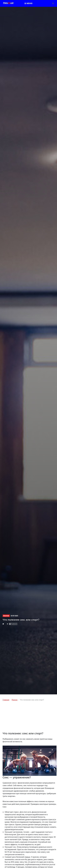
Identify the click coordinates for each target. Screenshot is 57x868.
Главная (6, 700)
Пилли (8, 3)
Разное (6, 616)
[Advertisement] (30, 717)
